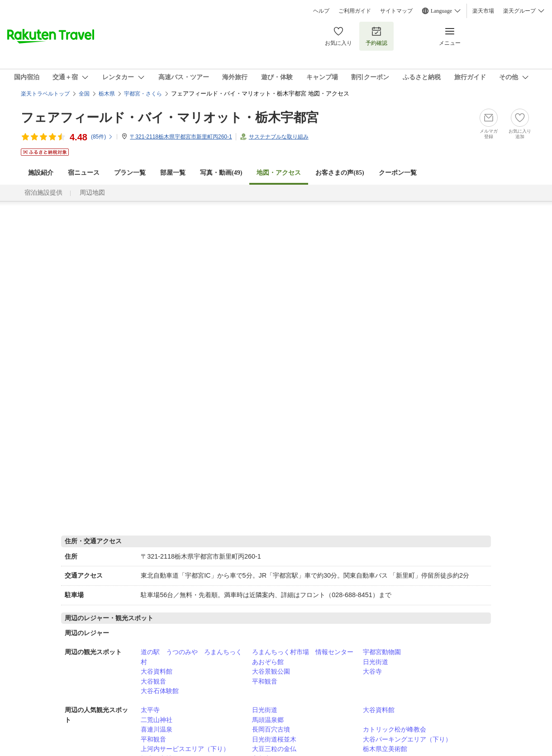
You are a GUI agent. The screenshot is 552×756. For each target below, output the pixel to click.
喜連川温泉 (157, 729)
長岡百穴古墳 (271, 729)
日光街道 (376, 662)
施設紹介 (41, 173)
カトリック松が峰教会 (395, 729)
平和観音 (265, 681)
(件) (102, 137)
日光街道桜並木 (274, 739)
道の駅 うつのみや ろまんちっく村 (191, 657)
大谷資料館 (157, 671)
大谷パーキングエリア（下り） (407, 739)
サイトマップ (396, 11)
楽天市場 (483, 11)
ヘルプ (321, 11)
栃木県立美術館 (385, 749)
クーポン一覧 (398, 173)
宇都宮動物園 (382, 652)
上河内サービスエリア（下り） (185, 749)
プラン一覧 (130, 173)
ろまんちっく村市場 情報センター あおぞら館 (306, 657)
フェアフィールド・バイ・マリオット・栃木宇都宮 (170, 117)
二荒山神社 (157, 720)
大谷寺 (372, 671)
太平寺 (150, 710)
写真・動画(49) (221, 173)
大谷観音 (153, 681)
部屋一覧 (173, 173)
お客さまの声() (340, 173)
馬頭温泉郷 (268, 720)
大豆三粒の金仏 (274, 749)
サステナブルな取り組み (279, 137)
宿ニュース (84, 173)
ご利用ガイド (355, 11)
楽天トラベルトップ (45, 94)
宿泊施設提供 (43, 193)
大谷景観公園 (271, 671)
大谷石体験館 (160, 691)
